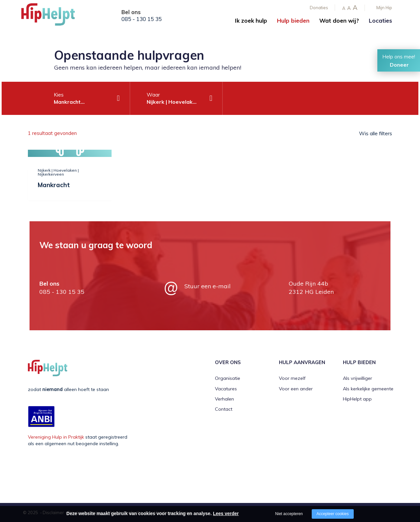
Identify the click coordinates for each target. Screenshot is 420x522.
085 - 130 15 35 (142, 19)
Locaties (380, 21)
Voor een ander (296, 389)
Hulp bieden (293, 21)
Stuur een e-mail (208, 286)
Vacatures (226, 389)
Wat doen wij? (339, 21)
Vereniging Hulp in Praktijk (56, 437)
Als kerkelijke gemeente (368, 389)
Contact (224, 409)
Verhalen (224, 399)
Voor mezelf (292, 378)
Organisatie (228, 378)
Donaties (319, 8)
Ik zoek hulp (251, 21)
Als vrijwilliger (357, 378)
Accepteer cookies (333, 514)
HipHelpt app (357, 399)
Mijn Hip (384, 8)
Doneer (399, 65)
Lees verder (226, 513)
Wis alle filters (376, 133)
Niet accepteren (289, 514)
